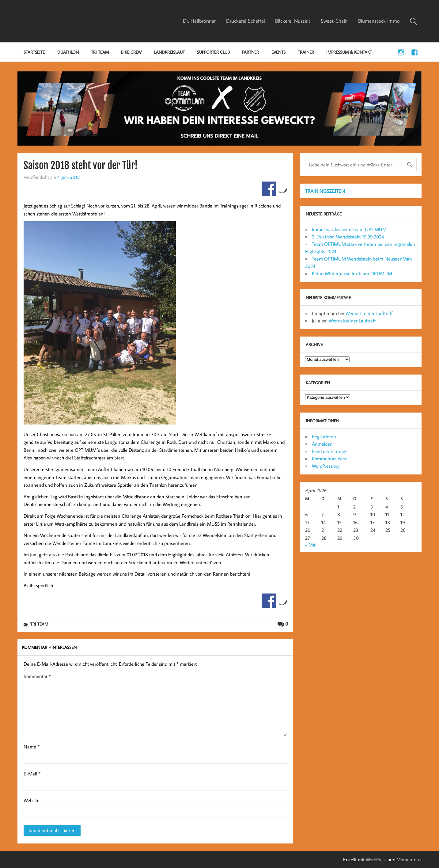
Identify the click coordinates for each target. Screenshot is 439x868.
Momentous (409, 859)
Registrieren (324, 436)
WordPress (376, 859)
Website (32, 800)
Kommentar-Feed (330, 459)
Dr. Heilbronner (199, 21)
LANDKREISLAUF (169, 52)
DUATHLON (68, 52)
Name (32, 747)
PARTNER (250, 52)
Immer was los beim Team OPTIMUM (349, 229)
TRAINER (306, 52)
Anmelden (322, 444)
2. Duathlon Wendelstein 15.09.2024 (348, 237)
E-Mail (32, 774)
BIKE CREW (131, 52)
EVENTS (278, 52)
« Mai (311, 545)
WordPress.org (326, 466)
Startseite (34, 52)
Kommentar (37, 676)
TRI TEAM (100, 52)
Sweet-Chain (334, 21)
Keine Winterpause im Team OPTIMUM (352, 273)
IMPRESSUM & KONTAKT (349, 52)
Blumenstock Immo (379, 21)
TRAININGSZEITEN (325, 191)
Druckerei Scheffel (246, 21)
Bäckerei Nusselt (293, 21)
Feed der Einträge (330, 451)
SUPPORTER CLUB (213, 52)
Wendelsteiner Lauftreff (369, 313)
